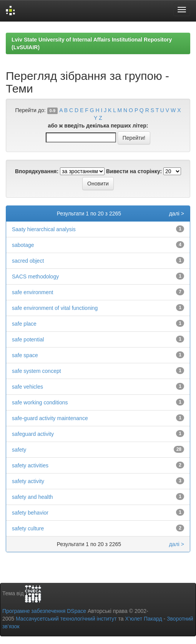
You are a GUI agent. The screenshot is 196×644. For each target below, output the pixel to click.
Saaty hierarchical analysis (44, 229)
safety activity (28, 481)
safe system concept (37, 371)
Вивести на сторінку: (134, 171)
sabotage (23, 245)
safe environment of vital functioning (55, 308)
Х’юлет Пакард (144, 619)
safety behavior (30, 513)
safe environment (32, 292)
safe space (25, 355)
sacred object (28, 261)
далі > (177, 214)
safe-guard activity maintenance (50, 418)
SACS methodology (35, 276)
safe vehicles (27, 387)
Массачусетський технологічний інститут (66, 619)
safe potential (28, 339)
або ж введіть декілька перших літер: (98, 126)
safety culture (28, 528)
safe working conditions (40, 402)
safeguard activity (33, 434)
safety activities (30, 465)
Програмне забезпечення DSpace (44, 611)
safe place (24, 324)
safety (19, 450)
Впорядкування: (37, 171)
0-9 (52, 111)
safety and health (32, 497)
